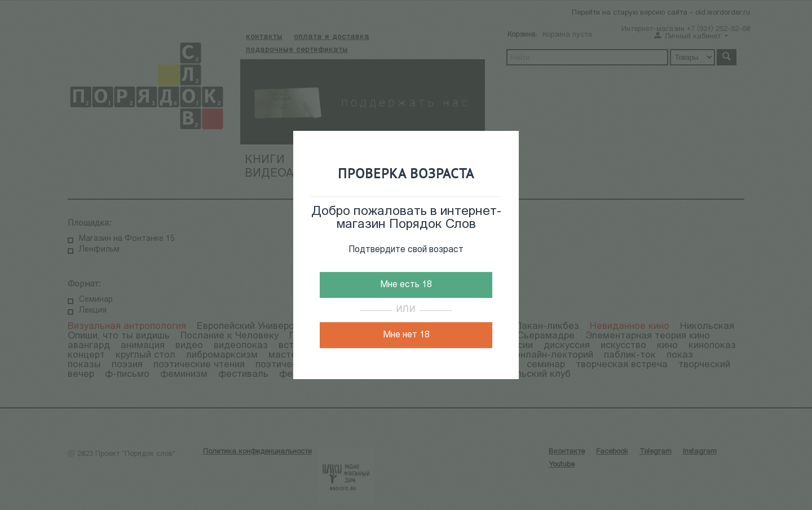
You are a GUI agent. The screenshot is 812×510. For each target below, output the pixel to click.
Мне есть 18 (406, 285)
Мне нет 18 (406, 335)
